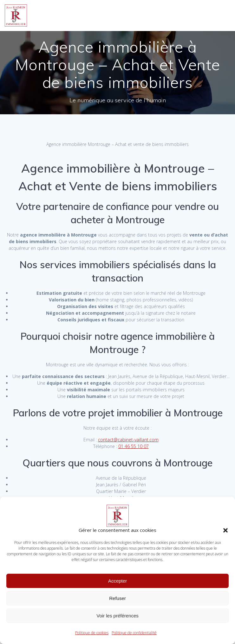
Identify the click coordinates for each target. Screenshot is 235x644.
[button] (225, 530)
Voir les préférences (117, 616)
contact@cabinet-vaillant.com (128, 440)
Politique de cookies (92, 633)
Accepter (117, 581)
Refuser (117, 598)
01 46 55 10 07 (134, 446)
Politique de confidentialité (134, 633)
